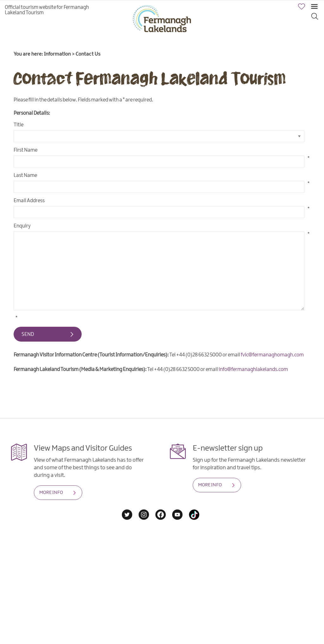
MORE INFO (51, 493)
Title (19, 125)
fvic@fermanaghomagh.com (272, 355)
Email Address (29, 201)
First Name (25, 150)
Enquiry (22, 226)
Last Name (25, 176)
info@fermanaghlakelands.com (253, 370)
